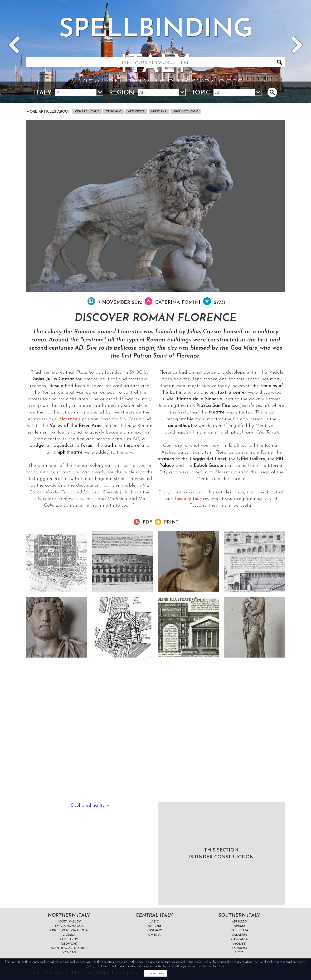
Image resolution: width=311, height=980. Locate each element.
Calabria (239, 935)
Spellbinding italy (155, 54)
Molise (239, 944)
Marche (154, 926)
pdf (147, 522)
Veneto (69, 953)
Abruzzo (239, 922)
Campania (239, 939)
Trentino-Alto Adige (69, 948)
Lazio (154, 922)
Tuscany (113, 112)
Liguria (69, 935)
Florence (68, 419)
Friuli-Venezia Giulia (69, 930)
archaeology (186, 112)
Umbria (154, 935)
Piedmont (69, 944)
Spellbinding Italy (90, 805)
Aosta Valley (69, 922)
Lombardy (69, 939)
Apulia (239, 926)
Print (171, 522)
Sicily (239, 953)
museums (159, 112)
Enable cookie (155, 973)
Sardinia (239, 948)
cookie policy (203, 962)
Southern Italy (239, 915)
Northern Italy (69, 915)
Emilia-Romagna (69, 926)
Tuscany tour (188, 499)
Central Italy (87, 112)
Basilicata (239, 930)
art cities (136, 112)
